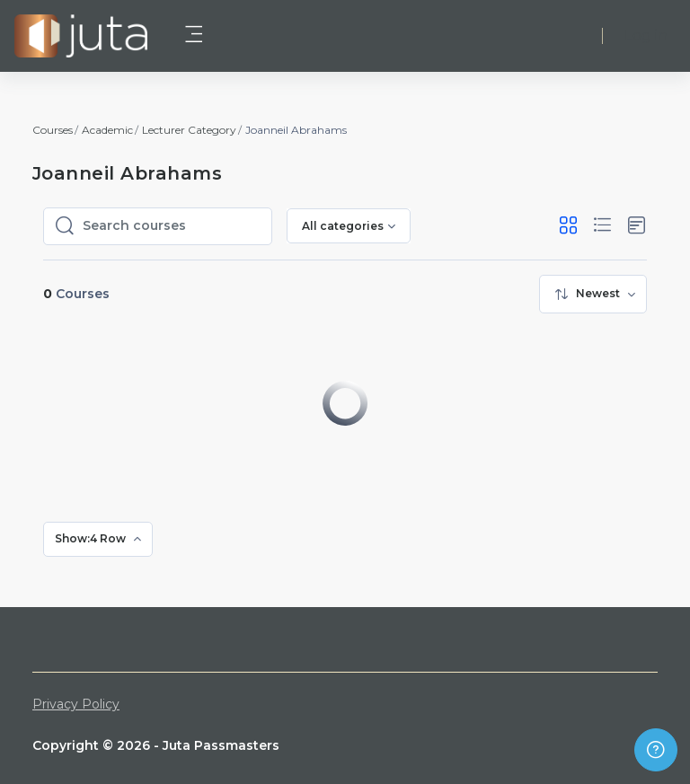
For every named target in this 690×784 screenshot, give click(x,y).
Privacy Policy (76, 704)
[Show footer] (656, 750)
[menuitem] (593, 294)
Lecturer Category (189, 130)
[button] (568, 226)
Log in (646, 35)
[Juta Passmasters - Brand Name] (81, 36)
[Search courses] (172, 226)
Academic (107, 130)
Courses (53, 130)
